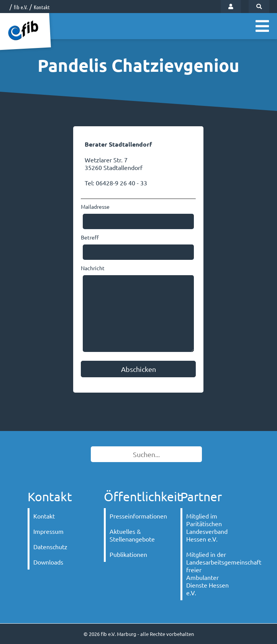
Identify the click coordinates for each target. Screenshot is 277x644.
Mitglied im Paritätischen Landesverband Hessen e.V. (207, 527)
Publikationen (128, 554)
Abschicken (138, 369)
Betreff (90, 237)
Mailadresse (95, 206)
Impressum (48, 531)
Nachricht (93, 268)
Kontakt (42, 7)
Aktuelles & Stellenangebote (132, 535)
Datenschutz (50, 547)
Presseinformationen (135, 516)
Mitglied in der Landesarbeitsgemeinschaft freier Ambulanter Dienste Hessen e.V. (212, 573)
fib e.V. (21, 7)
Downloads (48, 562)
